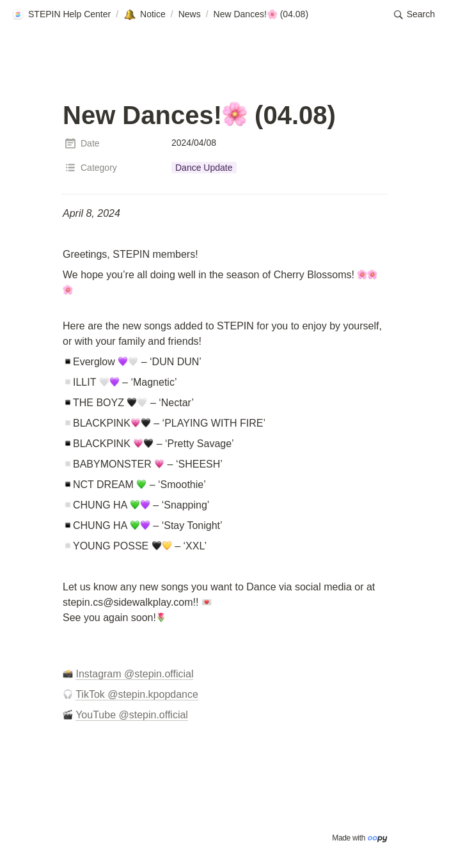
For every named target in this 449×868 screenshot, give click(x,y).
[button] (61, 15)
